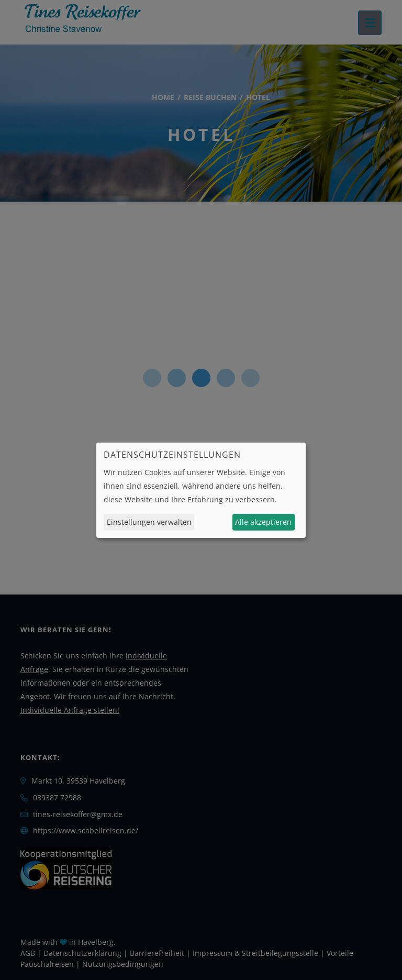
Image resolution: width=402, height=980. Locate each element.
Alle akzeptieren (263, 522)
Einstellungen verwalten (149, 522)
